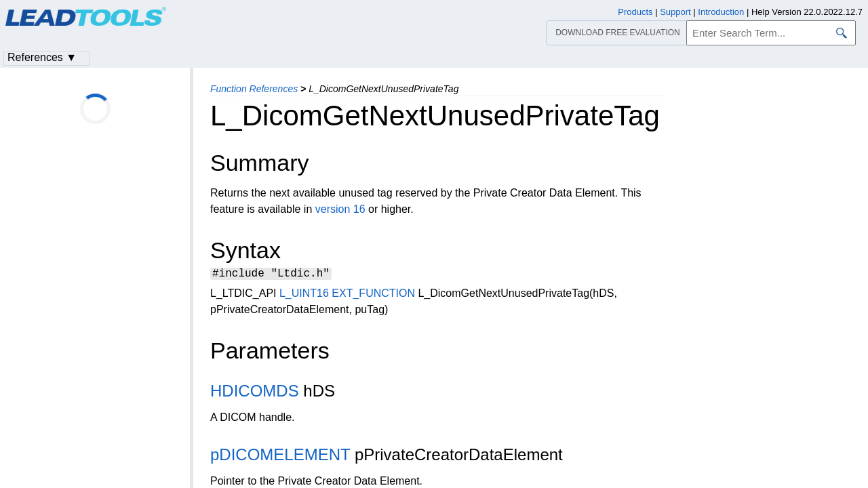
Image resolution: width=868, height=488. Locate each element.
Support (675, 12)
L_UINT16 (304, 295)
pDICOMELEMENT (280, 456)
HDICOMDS (255, 393)
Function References (254, 89)
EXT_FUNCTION (373, 295)
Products (635, 12)
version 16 (340, 209)
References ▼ (42, 57)
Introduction (721, 12)
